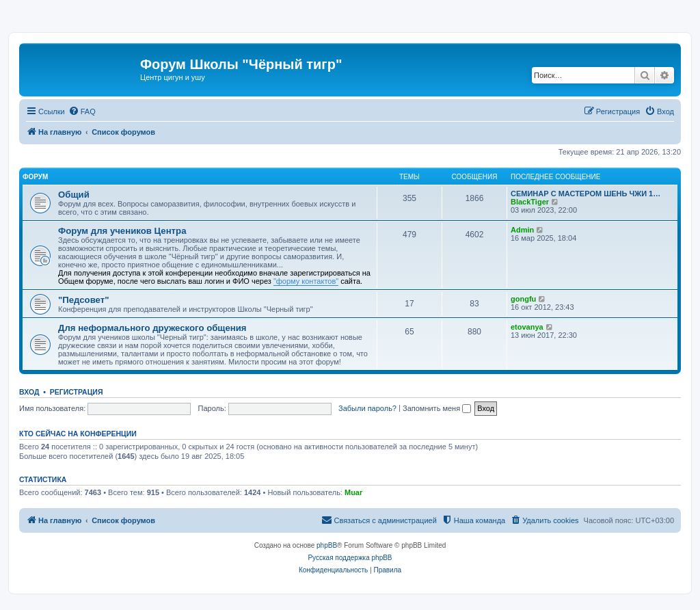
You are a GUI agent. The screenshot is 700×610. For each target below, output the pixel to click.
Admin (522, 230)
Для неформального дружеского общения (152, 328)
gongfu (523, 299)
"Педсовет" (83, 300)
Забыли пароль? (367, 408)
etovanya (527, 327)
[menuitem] (82, 111)
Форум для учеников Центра (122, 231)
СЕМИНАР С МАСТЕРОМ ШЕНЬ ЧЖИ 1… (585, 194)
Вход (29, 392)
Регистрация (77, 392)
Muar (353, 492)
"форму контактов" (306, 281)
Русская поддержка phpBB (350, 558)
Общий (74, 195)
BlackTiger (530, 202)
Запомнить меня (437, 408)
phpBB (327, 545)
